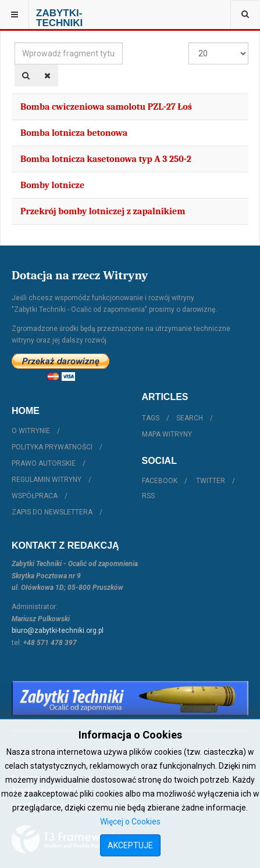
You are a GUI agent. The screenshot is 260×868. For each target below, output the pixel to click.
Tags (151, 418)
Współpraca (35, 496)
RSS (148, 496)
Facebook (160, 481)
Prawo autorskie (44, 463)
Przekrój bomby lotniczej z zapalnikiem (103, 211)
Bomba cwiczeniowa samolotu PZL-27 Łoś (106, 107)
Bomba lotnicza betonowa (74, 133)
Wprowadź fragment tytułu (15, 43)
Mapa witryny (167, 434)
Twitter (211, 481)
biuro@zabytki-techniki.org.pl (58, 631)
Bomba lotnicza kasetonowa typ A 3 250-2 (106, 159)
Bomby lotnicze (52, 185)
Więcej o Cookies (130, 822)
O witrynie (31, 431)
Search (190, 418)
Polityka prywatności (52, 447)
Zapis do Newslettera (52, 512)
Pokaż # (189, 43)
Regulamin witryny (47, 480)
